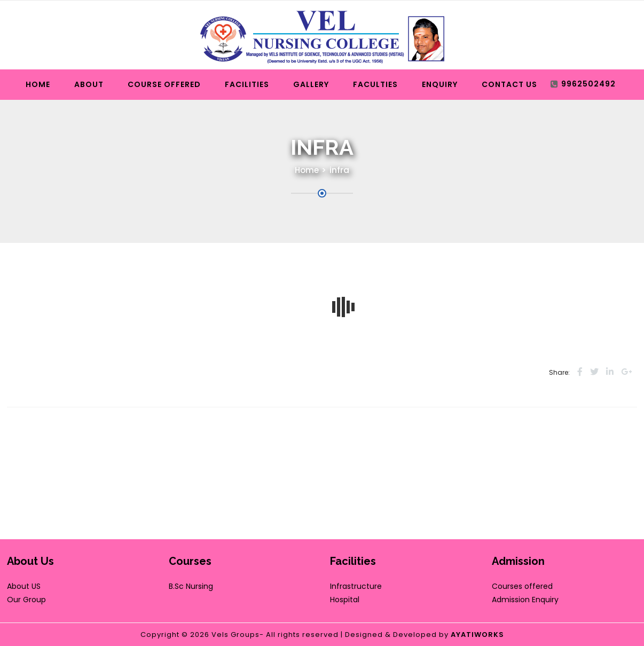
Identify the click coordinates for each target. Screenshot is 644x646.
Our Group (26, 600)
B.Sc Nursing (191, 586)
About (89, 84)
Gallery (311, 84)
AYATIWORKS (477, 635)
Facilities (247, 84)
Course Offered (164, 84)
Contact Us (509, 84)
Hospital (345, 600)
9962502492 (588, 84)
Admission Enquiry (525, 600)
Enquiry (440, 84)
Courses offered (522, 586)
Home (38, 84)
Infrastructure (356, 586)
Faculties (375, 84)
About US (24, 586)
